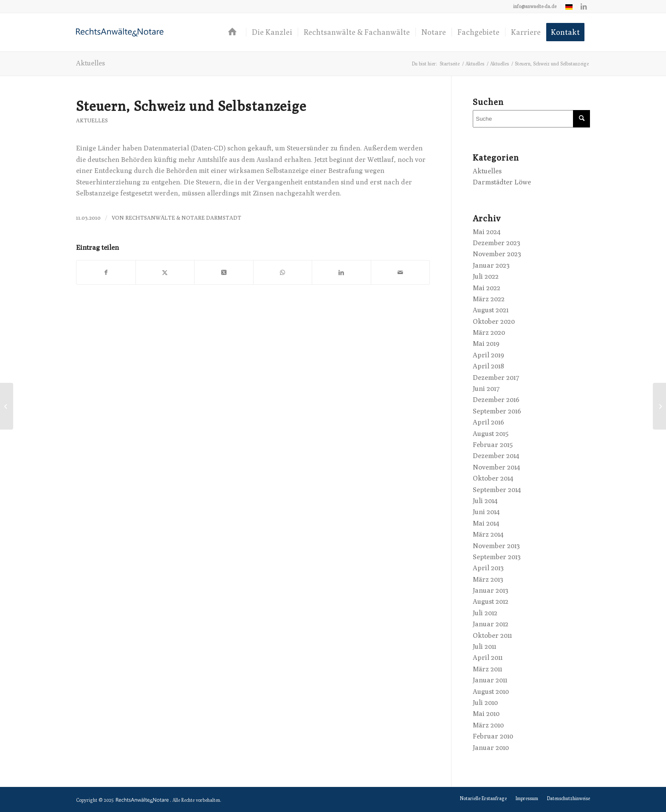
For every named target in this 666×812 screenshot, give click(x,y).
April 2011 (488, 658)
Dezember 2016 (496, 400)
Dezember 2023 (497, 243)
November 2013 (496, 546)
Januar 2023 (491, 265)
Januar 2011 (490, 680)
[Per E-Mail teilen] (401, 272)
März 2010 (488, 725)
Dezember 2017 (496, 378)
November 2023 (497, 254)
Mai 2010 (486, 714)
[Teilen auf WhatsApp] (283, 272)
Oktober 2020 (494, 321)
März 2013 (488, 579)
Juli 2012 (485, 613)
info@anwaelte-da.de (535, 6)
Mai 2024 (487, 232)
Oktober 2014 (493, 478)
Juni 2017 (486, 389)
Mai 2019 (486, 344)
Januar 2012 (491, 624)
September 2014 (497, 490)
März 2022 (489, 299)
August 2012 (491, 601)
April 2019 (488, 355)
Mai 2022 (487, 288)
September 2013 (497, 557)
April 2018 (488, 366)
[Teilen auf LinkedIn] (341, 272)
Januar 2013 (491, 590)
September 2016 (497, 411)
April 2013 (488, 568)
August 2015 (491, 434)
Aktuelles (90, 63)
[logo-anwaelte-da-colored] (120, 32)
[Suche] (531, 119)
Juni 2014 (486, 512)
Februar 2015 (493, 445)
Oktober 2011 (492, 635)
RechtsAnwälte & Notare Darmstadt (183, 218)
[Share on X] (224, 272)
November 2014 (496, 467)
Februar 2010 (493, 736)
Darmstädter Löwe (502, 182)
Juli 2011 (484, 646)
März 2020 (489, 332)
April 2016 (488, 422)
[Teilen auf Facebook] (106, 272)
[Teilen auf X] (165, 272)
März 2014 (488, 534)
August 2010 (491, 692)
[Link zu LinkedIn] (584, 6)
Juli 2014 (485, 501)
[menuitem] (535, 6)
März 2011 (487, 669)
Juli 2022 (486, 276)
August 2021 (491, 310)
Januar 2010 (491, 748)
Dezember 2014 (496, 456)
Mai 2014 (486, 523)
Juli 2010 (485, 703)
